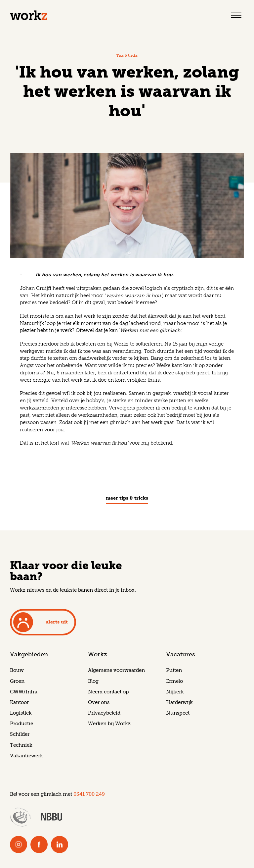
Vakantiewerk (26, 756)
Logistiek (21, 713)
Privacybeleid (104, 713)
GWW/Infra (24, 692)
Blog (93, 681)
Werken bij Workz (109, 724)
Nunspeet (178, 713)
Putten (174, 670)
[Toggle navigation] (236, 15)
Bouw (17, 670)
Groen (17, 681)
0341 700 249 (89, 794)
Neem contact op (108, 692)
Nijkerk (175, 692)
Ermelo (174, 681)
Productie (21, 724)
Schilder (20, 734)
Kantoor (19, 702)
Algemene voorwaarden (116, 670)
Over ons (99, 702)
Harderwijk (179, 702)
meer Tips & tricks (127, 498)
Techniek (21, 745)
